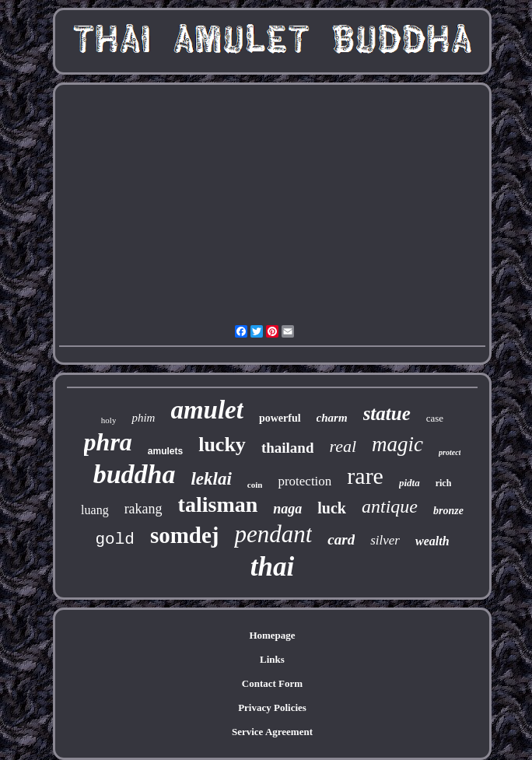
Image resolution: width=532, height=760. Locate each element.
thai (272, 567)
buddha (135, 474)
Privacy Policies (272, 707)
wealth (432, 541)
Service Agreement (272, 732)
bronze (448, 511)
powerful (280, 418)
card (341, 539)
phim (143, 418)
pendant (273, 534)
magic (397, 444)
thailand (288, 448)
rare (365, 476)
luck (332, 508)
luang (95, 510)
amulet (207, 410)
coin (255, 485)
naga (287, 509)
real (343, 446)
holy (109, 420)
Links (272, 659)
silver (385, 540)
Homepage (272, 635)
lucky (222, 445)
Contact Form (272, 683)
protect (450, 452)
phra (108, 442)
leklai (211, 479)
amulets (165, 451)
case (435, 418)
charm (332, 418)
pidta (409, 483)
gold (114, 539)
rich (444, 483)
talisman (218, 504)
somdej (185, 535)
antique (390, 506)
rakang (143, 509)
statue (387, 413)
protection (304, 481)
